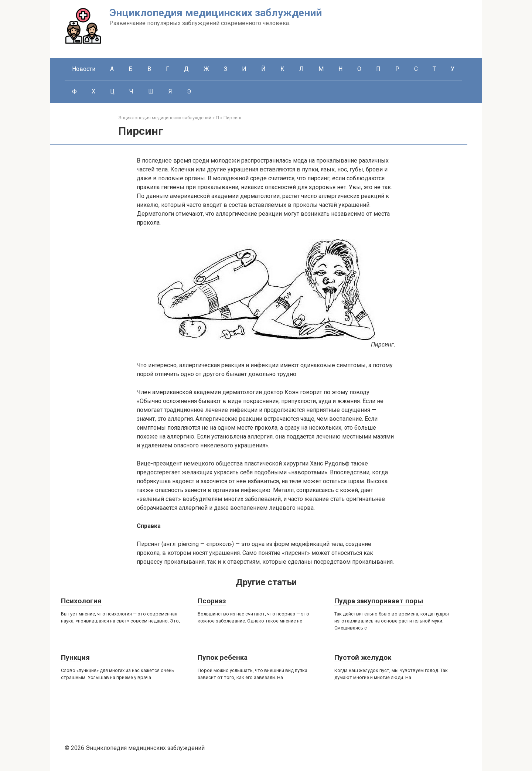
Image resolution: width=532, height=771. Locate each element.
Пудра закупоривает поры (379, 601)
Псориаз (212, 601)
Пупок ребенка (223, 657)
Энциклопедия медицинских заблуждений (216, 13)
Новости (84, 69)
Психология (81, 601)
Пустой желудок (363, 657)
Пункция (75, 657)
